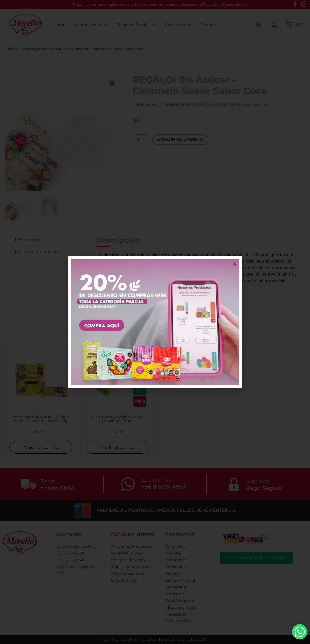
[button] (234, 264)
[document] (155, 322)
